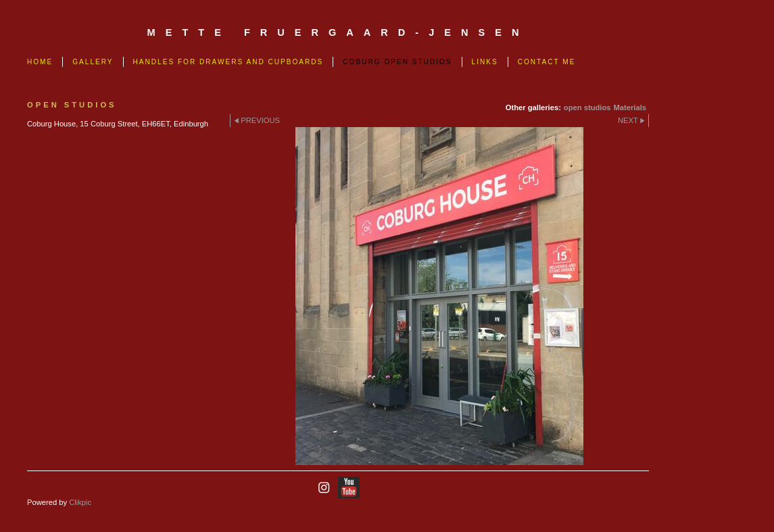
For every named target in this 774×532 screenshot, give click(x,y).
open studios (587, 107)
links (485, 62)
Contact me (547, 62)
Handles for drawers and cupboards (228, 62)
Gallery (93, 62)
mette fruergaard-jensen (338, 32)
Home (40, 62)
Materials (630, 107)
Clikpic (80, 502)
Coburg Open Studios (397, 62)
